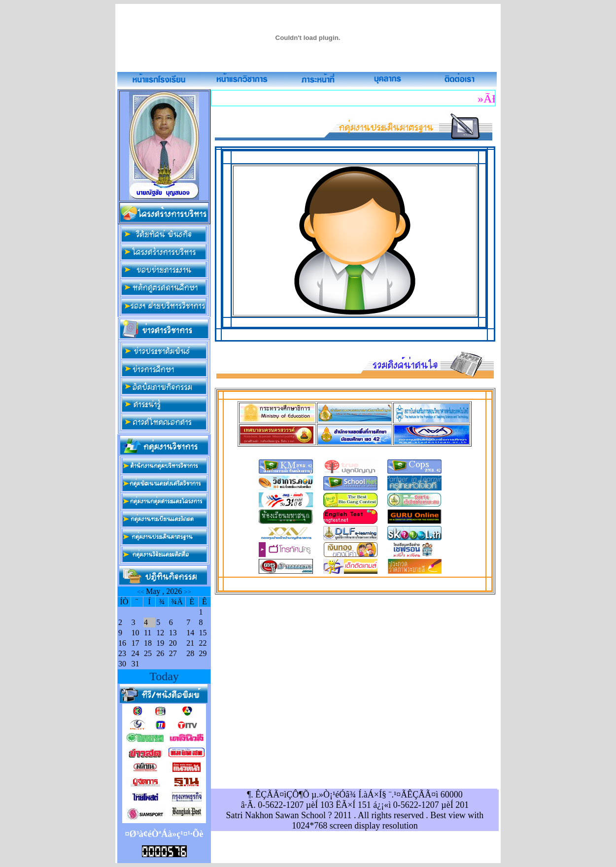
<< (141, 592)
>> (188, 592)
